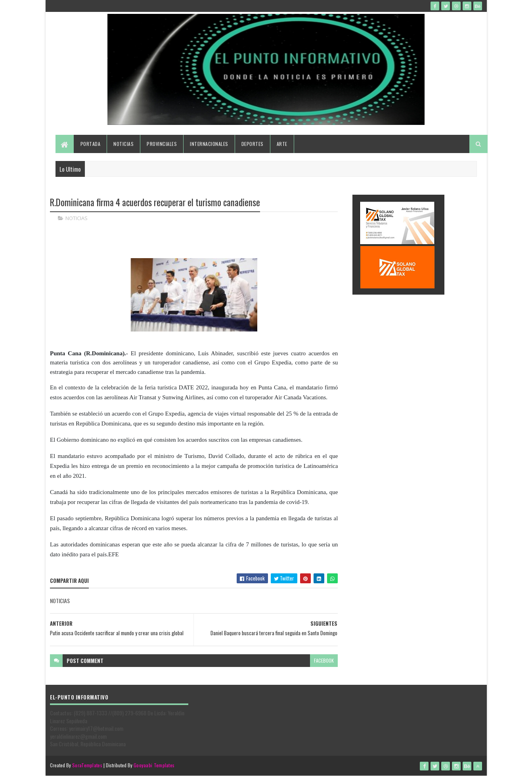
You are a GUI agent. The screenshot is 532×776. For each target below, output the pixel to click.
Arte (282, 144)
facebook (324, 660)
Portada (91, 144)
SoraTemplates (87, 765)
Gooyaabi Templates (154, 765)
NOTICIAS (77, 218)
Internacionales (209, 144)
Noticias (123, 144)
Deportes (253, 144)
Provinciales (162, 144)
